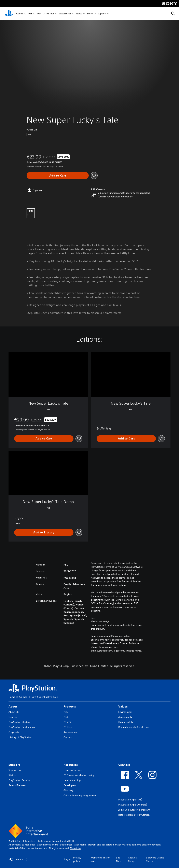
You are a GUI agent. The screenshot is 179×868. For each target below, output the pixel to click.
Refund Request (17, 785)
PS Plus (50, 14)
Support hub (15, 770)
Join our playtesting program (134, 810)
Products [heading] (70, 706)
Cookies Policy (132, 859)
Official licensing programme (80, 795)
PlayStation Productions (22, 727)
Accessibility (125, 717)
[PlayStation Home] (9, 14)
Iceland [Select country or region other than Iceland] (19, 859)
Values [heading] (123, 706)
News (79, 14)
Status (12, 775)
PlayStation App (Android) (133, 805)
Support (102, 14)
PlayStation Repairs (19, 780)
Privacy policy (77, 859)
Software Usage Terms (155, 859)
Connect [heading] (124, 765)
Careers (13, 717)
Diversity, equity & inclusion (134, 727)
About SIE (14, 712)
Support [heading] (14, 765)
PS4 (39, 14)
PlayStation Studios (19, 722)
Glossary (68, 790)
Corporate (14, 732)
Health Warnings (100, 621)
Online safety (126, 722)
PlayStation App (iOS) (130, 800)
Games (20, 14)
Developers (70, 785)
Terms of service (73, 770)
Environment (125, 712)
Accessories (65, 14)
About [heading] (13, 706)
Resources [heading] (71, 765)
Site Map (119, 859)
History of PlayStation (20, 737)
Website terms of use (100, 859)
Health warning (72, 780)
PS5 (30, 14)
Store (90, 14)
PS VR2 (67, 722)
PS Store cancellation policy (79, 775)
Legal (67, 859)
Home (12, 697)
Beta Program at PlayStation (134, 815)
